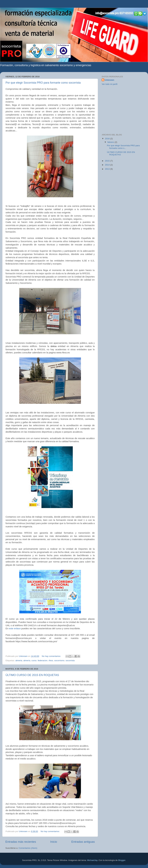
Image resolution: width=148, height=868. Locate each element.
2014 (108, 165)
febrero (111, 142)
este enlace (15, 628)
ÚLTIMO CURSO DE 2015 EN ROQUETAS (32, 675)
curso (34, 660)
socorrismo (59, 660)
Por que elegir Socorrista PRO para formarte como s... (123, 147)
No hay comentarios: (52, 656)
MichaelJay (92, 860)
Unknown (110, 80)
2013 (108, 169)
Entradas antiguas (83, 842)
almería (27, 660)
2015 (108, 161)
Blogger (122, 860)
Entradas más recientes (21, 842)
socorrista (70, 660)
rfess (51, 660)
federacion (43, 660)
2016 (108, 139)
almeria (19, 660)
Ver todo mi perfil (110, 84)
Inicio (54, 842)
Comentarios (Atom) (28, 848)
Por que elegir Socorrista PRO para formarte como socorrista (43, 83)
